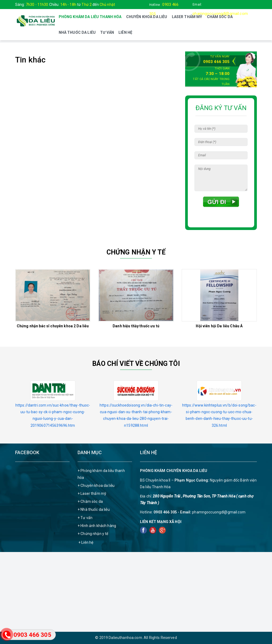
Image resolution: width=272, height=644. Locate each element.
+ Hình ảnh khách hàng (97, 526)
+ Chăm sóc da (90, 501)
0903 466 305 (216, 62)
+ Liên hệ (86, 542)
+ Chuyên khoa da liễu (96, 486)
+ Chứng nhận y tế (93, 534)
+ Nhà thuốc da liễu (94, 509)
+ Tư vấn (85, 518)
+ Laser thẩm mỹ (92, 494)
